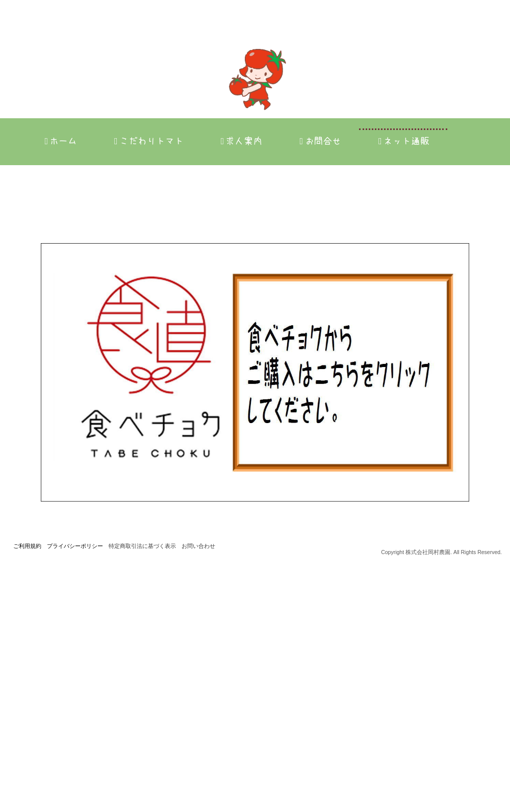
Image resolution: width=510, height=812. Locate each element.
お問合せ (320, 141)
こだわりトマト (149, 141)
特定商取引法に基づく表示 (142, 792)
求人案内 (242, 141)
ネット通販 (404, 141)
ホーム (61, 141)
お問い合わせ (198, 792)
